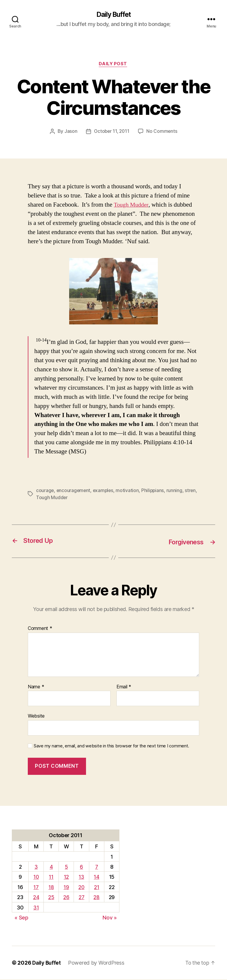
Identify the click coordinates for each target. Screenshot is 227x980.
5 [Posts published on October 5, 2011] (66, 867)
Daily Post (114, 65)
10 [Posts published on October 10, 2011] (36, 877)
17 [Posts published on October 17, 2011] (36, 887)
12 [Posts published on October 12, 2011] (66, 877)
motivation (129, 491)
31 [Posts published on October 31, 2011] (36, 908)
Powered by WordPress (97, 963)
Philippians (155, 491)
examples (105, 491)
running (177, 491)
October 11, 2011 (112, 133)
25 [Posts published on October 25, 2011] (51, 898)
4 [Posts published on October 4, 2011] (51, 867)
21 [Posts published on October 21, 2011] (97, 887)
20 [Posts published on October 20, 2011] (81, 887)
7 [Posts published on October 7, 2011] (97, 867)
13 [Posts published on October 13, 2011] (81, 877)
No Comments (163, 133)
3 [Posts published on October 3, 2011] (36, 867)
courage (45, 491)
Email (124, 687)
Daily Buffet (113, 15)
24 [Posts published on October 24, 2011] (36, 898)
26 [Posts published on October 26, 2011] (66, 898)
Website (36, 716)
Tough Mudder (132, 206)
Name (36, 687)
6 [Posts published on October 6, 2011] (81, 867)
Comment (40, 629)
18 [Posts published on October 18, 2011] (51, 887)
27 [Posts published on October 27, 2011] (81, 898)
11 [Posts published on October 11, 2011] (51, 877)
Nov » (110, 918)
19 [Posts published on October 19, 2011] (66, 887)
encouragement (74, 491)
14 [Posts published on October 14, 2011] (97, 877)
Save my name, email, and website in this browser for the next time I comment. (111, 746)
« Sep (21, 918)
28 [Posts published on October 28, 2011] (97, 898)
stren (42, 498)
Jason (70, 133)
